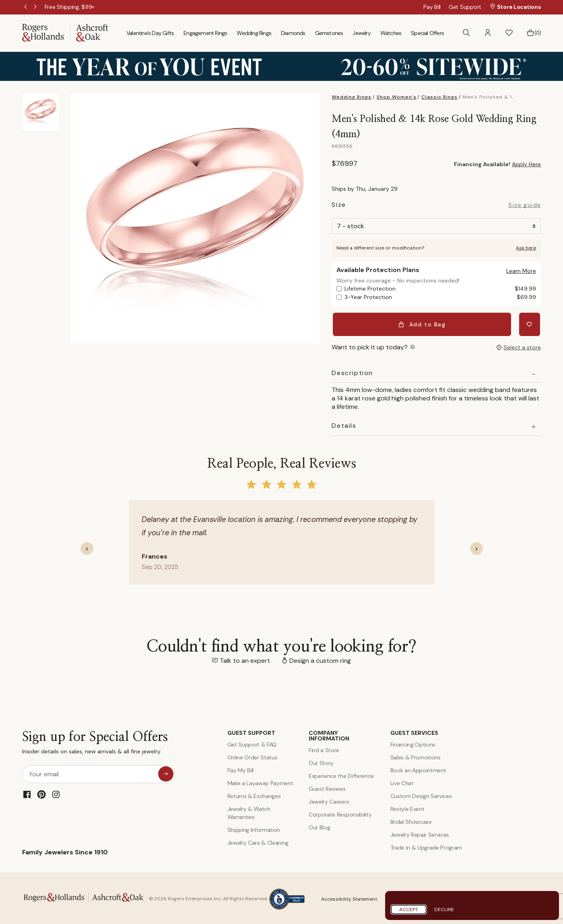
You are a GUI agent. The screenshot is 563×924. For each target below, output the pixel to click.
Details (344, 424)
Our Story (321, 761)
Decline (444, 910)
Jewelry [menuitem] (361, 33)
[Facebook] (27, 792)
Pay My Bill (240, 769)
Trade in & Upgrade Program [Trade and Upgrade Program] (426, 846)
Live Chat (402, 782)
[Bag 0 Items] (534, 33)
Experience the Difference (341, 774)
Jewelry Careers (329, 800)
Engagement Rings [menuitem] (205, 33)
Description (352, 371)
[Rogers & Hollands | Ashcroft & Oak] (65, 32)
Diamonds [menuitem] (293, 33)
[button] (488, 33)
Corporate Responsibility (340, 813)
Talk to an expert (245, 659)
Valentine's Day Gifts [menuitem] (150, 33)
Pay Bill (432, 7)
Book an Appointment (418, 769)
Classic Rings (439, 97)
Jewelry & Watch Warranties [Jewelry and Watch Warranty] (249, 811)
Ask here (526, 248)
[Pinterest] (41, 792)
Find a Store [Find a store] (324, 749)
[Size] (436, 226)
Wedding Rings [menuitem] (254, 33)
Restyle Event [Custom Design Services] (407, 807)
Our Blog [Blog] (319, 826)
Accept (409, 910)
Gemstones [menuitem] (329, 33)
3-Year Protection (440, 297)
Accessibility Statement (349, 897)
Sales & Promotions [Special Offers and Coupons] (416, 756)
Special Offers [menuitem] (427, 33)
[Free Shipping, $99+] (70, 7)
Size (339, 206)
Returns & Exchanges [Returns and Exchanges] (254, 794)
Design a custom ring (320, 659)
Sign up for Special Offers (95, 743)
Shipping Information (254, 828)
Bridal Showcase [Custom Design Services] (411, 820)
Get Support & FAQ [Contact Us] (252, 743)
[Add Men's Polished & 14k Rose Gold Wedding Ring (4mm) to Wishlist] (530, 324)
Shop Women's (397, 97)
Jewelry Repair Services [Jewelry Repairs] (420, 833)
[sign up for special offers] (166, 772)
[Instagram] (56, 792)
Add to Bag (423, 324)
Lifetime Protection (440, 289)
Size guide (525, 205)
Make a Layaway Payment (260, 782)
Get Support (465, 7)
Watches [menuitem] (391, 33)
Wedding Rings (352, 97)
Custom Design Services (421, 794)
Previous (26, 7)
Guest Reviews (327, 787)
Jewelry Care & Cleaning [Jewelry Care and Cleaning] (258, 841)
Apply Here (526, 164)
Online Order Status (253, 756)
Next (36, 7)
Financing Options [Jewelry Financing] (413, 743)
